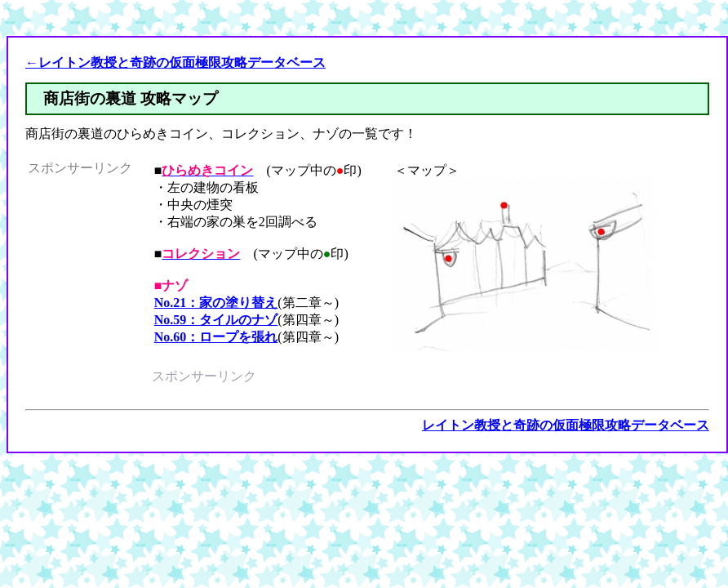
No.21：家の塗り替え (216, 303)
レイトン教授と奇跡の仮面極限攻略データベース (566, 425)
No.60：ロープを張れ (216, 337)
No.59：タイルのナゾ (216, 320)
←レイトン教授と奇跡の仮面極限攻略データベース (175, 62)
